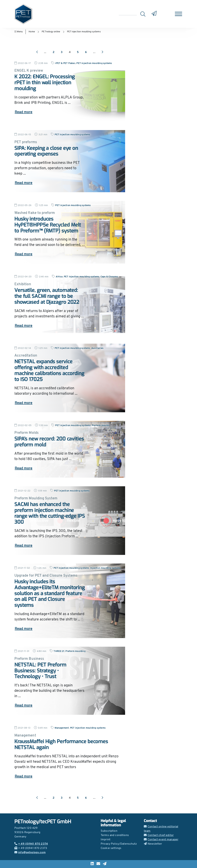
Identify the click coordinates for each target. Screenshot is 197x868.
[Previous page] (37, 52)
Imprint (106, 840)
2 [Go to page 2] (54, 52)
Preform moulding (75, 651)
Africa (59, 277)
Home (32, 32)
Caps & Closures (109, 277)
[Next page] (102, 52)
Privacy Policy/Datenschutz (119, 844)
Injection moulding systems (105, 568)
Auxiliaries (97, 348)
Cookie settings (111, 848)
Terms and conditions (115, 835)
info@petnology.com (30, 853)
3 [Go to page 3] (62, 52)
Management (62, 728)
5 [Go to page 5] (78, 52)
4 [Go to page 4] (70, 52)
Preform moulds (101, 425)
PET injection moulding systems (84, 32)
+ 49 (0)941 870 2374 (31, 844)
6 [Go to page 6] (86, 52)
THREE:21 (59, 651)
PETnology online (51, 32)
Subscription (109, 831)
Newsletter (153, 844)
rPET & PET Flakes (65, 63)
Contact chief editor (159, 835)
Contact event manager (161, 840)
